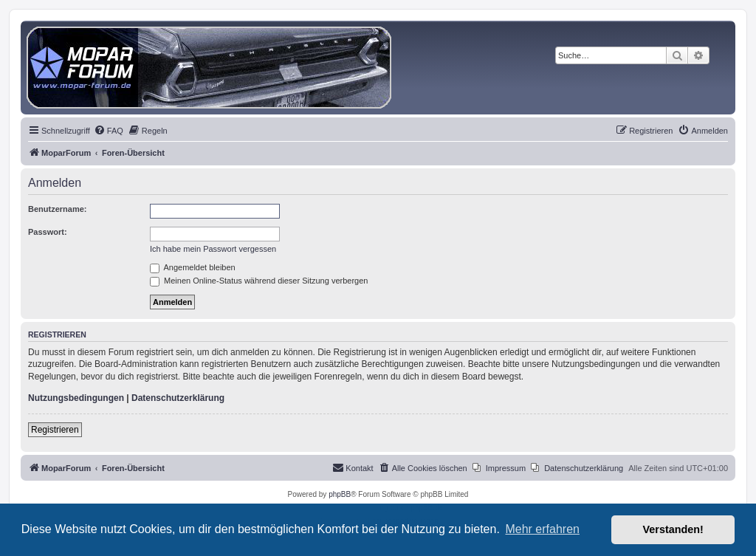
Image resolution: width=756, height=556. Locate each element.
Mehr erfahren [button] (542, 529)
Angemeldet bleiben (193, 267)
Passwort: (48, 232)
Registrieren (55, 430)
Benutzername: (57, 209)
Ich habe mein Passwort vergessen (213, 249)
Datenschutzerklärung (178, 398)
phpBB (340, 494)
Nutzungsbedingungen (76, 398)
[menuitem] (109, 131)
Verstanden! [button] (673, 529)
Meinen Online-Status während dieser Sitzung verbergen (259, 281)
